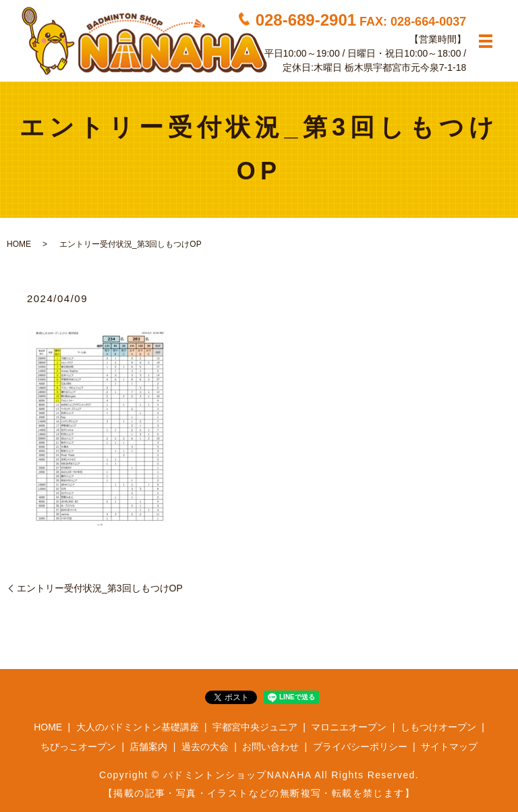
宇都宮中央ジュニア (255, 727)
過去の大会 (205, 747)
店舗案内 (148, 747)
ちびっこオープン (78, 747)
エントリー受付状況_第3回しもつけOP (100, 588)
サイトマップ (449, 747)
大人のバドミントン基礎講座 (138, 727)
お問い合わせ (270, 747)
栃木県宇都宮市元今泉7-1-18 (405, 67)
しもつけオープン (438, 727)
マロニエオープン (349, 727)
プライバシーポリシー (360, 747)
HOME (19, 244)
